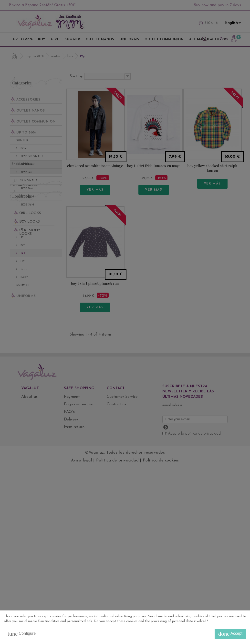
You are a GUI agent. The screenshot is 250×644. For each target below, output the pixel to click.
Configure (22, 634)
